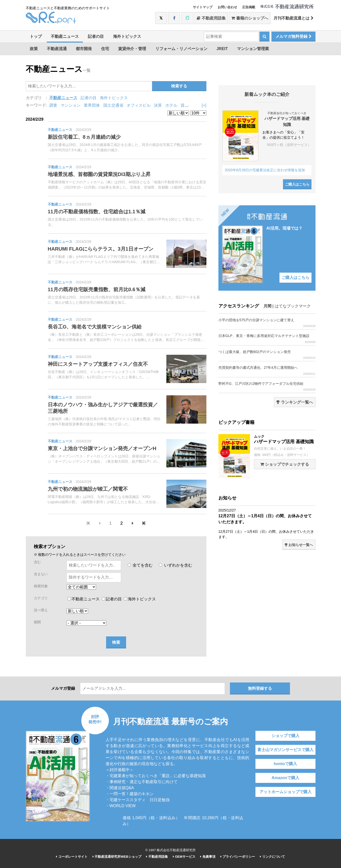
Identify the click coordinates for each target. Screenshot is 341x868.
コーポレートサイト (72, 857)
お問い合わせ (227, 7)
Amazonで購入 (285, 778)
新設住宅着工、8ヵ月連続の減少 (84, 137)
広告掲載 (249, 7)
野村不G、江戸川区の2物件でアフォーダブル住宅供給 (267, 386)
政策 (34, 49)
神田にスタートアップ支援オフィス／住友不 (98, 364)
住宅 (105, 49)
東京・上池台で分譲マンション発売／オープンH (102, 448)
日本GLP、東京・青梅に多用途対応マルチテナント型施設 (267, 339)
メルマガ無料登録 (293, 36)
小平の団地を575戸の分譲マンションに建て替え (267, 323)
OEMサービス (184, 857)
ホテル (171, 105)
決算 (158, 105)
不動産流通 (57, 49)
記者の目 (96, 36)
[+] (204, 105)
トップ (36, 36)
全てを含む (140, 565)
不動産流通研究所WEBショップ (117, 857)
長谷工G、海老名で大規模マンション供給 (95, 327)
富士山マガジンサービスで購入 (285, 750)
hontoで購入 (285, 764)
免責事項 (208, 857)
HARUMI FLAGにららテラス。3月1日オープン (101, 249)
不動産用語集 (211, 18)
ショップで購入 (285, 736)
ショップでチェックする (285, 464)
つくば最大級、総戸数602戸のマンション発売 (267, 355)
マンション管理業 (253, 49)
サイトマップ (203, 7)
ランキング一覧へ (295, 402)
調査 (53, 105)
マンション (71, 105)
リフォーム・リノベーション (181, 49)
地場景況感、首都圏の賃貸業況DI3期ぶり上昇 (99, 174)
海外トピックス (127, 36)
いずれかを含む (175, 565)
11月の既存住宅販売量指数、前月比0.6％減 (97, 289)
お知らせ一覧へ (299, 545)
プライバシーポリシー (238, 857)
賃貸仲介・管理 (132, 49)
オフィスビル (139, 105)
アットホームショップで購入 (285, 792)
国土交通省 (113, 105)
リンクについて (272, 857)
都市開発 (84, 49)
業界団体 (92, 105)
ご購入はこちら (297, 184)
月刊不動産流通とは (293, 18)
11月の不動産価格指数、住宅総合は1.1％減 (97, 212)
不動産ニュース (65, 36)
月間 (267, 306)
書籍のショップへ (250, 18)
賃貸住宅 (189, 105)
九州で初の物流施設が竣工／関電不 (88, 489)
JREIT (222, 49)
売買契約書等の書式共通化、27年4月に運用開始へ (267, 370)
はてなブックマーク (293, 306)
